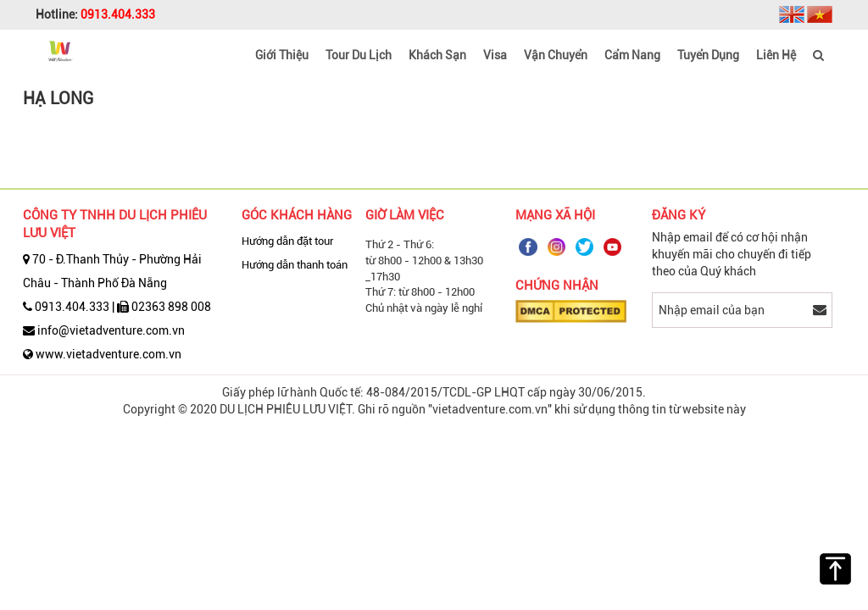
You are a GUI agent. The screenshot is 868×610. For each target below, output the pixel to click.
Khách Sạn (437, 55)
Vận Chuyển (556, 55)
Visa (495, 55)
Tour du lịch (359, 55)
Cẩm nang (632, 55)
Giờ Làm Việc (405, 215)
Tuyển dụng (708, 55)
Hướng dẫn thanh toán (295, 265)
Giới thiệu (282, 55)
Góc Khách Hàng (297, 215)
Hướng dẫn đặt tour (288, 241)
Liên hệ (776, 55)
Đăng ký (679, 215)
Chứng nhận (557, 286)
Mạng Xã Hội (555, 215)
